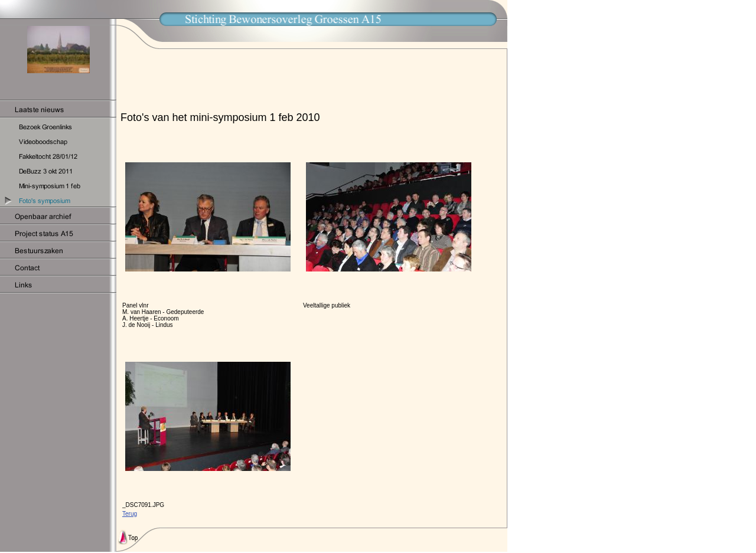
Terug (130, 514)
